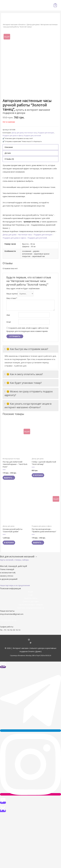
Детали (8, 153)
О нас (31, 595)
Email (9, 322)
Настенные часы (31, 133)
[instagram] (31, 640)
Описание (9, 147)
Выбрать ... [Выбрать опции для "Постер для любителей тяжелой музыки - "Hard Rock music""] (9, 478)
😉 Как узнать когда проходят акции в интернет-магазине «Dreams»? (28, 405)
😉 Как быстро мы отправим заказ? (26, 349)
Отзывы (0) (9, 159)
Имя (8, 315)
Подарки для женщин (46, 133)
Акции (31, 592)
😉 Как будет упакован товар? (23, 383)
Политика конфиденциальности (31, 608)
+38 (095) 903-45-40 (8, 620)
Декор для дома (33, 24)
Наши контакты (30, 598)
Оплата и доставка (31, 601)
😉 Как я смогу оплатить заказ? (24, 374)
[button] (14, 560)
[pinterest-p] (31, 643)
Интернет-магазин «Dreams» (14, 24)
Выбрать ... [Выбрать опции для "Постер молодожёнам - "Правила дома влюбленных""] (38, 542)
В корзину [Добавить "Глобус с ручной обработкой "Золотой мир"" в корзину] (38, 475)
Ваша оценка (12, 294)
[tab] (30, 147)
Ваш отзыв (12, 298)
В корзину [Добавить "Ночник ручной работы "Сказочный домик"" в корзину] (9, 542)
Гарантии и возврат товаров (31, 605)
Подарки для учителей (32, 136)
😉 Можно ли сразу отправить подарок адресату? (29, 393)
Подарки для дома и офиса (13, 136)
